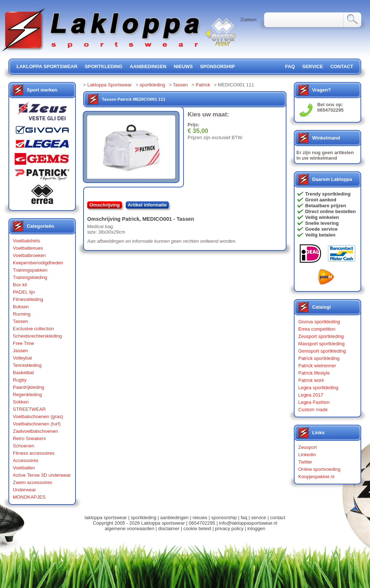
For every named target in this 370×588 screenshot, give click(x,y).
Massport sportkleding (321, 344)
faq (244, 518)
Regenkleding (27, 395)
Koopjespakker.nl (316, 477)
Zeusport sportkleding (321, 336)
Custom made (313, 410)
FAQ (290, 66)
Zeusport (308, 447)
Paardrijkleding (29, 387)
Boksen (21, 307)
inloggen (256, 529)
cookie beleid (197, 529)
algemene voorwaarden (129, 529)
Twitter (305, 462)
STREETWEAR (29, 409)
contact (342, 66)
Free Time (23, 343)
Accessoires (26, 460)
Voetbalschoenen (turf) (37, 424)
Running (22, 314)
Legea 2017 (311, 395)
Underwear (24, 490)
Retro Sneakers (29, 438)
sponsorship (217, 66)
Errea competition (317, 329)
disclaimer (169, 529)
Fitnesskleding (28, 299)
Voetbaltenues (28, 248)
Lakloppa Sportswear (110, 85)
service (313, 66)
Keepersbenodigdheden (38, 263)
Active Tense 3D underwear (42, 475)
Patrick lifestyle (314, 373)
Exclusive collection (33, 329)
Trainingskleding (30, 277)
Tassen (20, 321)
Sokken (21, 402)
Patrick (203, 85)
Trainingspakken (30, 270)
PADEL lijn (24, 292)
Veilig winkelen (322, 217)
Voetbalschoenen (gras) (38, 416)
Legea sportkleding (318, 388)
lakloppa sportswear (47, 66)
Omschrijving (105, 205)
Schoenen (23, 446)
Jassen (20, 351)
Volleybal (22, 358)
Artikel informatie (147, 205)
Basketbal (23, 373)
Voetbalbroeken (29, 255)
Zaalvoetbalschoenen (35, 431)
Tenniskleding (27, 365)
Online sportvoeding (319, 469)
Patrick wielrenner (317, 366)
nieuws (183, 66)
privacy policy (229, 529)
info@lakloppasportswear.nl (248, 523)
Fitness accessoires (34, 453)
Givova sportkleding (319, 322)
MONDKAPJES (29, 497)
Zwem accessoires (32, 482)
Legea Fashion (314, 402)
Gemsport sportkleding (322, 351)
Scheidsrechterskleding (37, 336)
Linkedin (307, 455)
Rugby (20, 380)
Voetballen (24, 468)
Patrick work (311, 380)
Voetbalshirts (26, 241)
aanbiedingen (148, 66)
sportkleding (103, 66)
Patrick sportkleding (319, 358)
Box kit (20, 285)
